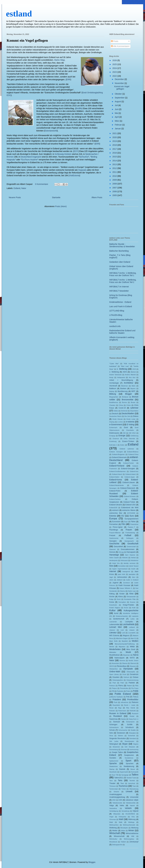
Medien (135, 641)
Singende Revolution (118, 738)
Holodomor (134, 560)
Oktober (119, 94)
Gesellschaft (133, 544)
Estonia (113, 516)
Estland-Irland (117, 474)
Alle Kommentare (120, 46)
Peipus (114, 688)
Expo (126, 522)
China (121, 405)
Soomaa (124, 750)
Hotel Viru (116, 563)
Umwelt (129, 791)
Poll (128, 697)
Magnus (126, 636)
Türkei (124, 789)
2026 (115, 60)
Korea (112, 602)
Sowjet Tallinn (118, 752)
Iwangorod (126, 571)
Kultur (112, 610)
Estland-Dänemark (119, 457)
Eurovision (116, 522)
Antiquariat (121, 377)
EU (123, 516)
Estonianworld (51, 131)
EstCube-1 (113, 445)
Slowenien (116, 747)
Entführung (134, 436)
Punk (116, 702)
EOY (76, 151)
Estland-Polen (115, 491)
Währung (132, 819)
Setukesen (121, 733)
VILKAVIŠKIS (130, 814)
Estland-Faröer (129, 463)
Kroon (126, 608)
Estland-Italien (114, 477)
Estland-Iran (134, 471)
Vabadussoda (117, 803)
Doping (112, 422)
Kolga (111, 599)
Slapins (136, 744)
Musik (128, 652)
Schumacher (123, 730)
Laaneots (135, 616)
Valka (122, 805)
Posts (115, 41)
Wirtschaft (115, 833)
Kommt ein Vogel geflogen (27, 40)
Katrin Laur (132, 591)
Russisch (135, 714)
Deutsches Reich (115, 416)
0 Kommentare (42, 184)
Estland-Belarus (133, 452)
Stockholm (113, 772)
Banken (123, 389)
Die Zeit (127, 416)
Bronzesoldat (128, 400)
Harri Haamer (130, 555)
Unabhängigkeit (116, 794)
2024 (115, 68)
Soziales (113, 758)
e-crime (120, 422)
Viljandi (136, 811)
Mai (117, 113)
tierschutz (132, 783)
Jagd (111, 577)
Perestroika (124, 688)
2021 (115, 133)
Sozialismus (129, 758)
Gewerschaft (131, 547)
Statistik (122, 769)
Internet (113, 571)
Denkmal (124, 411)
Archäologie (114, 383)
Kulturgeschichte (131, 610)
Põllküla (136, 697)
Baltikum (113, 389)
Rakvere (135, 702)
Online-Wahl (115, 672)
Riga (120, 708)
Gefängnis (130, 538)
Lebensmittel (114, 624)
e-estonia (130, 422)
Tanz (111, 781)
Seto (111, 733)
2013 (115, 164)
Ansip (111, 377)
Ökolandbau (122, 666)
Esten (122, 445)
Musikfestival (114, 655)
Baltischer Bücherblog (119, 251)
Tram (134, 786)
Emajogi (112, 436)
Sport (128, 761)
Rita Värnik (131, 708)
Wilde (123, 831)
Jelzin (111, 580)
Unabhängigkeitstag (117, 797)
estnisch (115, 510)
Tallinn (135, 775)
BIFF (133, 391)
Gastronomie (114, 538)
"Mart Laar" (125, 366)
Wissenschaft (119, 836)
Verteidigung (114, 811)
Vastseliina (113, 808)
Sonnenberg (114, 750)
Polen (128, 691)
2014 (115, 161)
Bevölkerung (123, 391)
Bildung (113, 394)
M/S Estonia (114, 636)
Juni (117, 109)
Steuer (133, 769)
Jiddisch (120, 580)
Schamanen (130, 722)
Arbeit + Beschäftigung (121, 380)
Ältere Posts (97, 197)
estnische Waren (129, 510)
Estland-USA (130, 505)
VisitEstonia (74, 175)
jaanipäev (132, 574)
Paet (114, 683)
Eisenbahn (130, 430)
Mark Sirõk (113, 641)
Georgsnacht (129, 541)
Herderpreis (113, 560)
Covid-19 (122, 408)
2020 (115, 137)
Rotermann (122, 711)
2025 (115, 64)
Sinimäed (133, 738)
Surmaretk (135, 772)
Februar (118, 125)
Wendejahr (124, 828)
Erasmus (116, 439)
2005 (115, 195)
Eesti (126, 427)
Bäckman (125, 386)
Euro (132, 516)
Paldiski (132, 683)
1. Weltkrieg (122, 369)
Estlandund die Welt (130, 508)
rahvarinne (125, 702)
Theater (112, 783)
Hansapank (131, 552)
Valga (112, 805)
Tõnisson (113, 786)
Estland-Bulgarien (118, 454)
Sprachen (130, 764)
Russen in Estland (118, 713)
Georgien (113, 541)
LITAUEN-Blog (116, 315)
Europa (113, 519)
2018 (115, 145)
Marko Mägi (59, 60)
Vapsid (132, 805)
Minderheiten (115, 649)
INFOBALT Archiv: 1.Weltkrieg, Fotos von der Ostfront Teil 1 (123, 274)
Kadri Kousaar (124, 585)
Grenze (112, 552)
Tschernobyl (114, 789)
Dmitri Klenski (118, 419)
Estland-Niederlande (116, 485)
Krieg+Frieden (129, 605)
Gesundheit (118, 547)
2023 (115, 72)
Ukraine (116, 792)
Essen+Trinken (128, 441)
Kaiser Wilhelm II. (126, 588)
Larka (132, 619)
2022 (115, 76)
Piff (113, 691)
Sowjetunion (129, 755)
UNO (114, 800)
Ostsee (136, 677)
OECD (112, 666)
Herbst (133, 558)
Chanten (112, 405)
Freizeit (112, 535)
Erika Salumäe (129, 439)
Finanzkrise (134, 524)
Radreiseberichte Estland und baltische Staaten (122, 332)
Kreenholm (113, 605)
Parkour (112, 686)
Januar (118, 129)
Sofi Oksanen (130, 747)
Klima (121, 597)
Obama (125, 663)
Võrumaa (113, 819)
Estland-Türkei (129, 502)
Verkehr (128, 808)
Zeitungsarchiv (117, 845)
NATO (132, 658)
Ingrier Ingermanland (120, 569)
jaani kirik (121, 574)
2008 (115, 184)
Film (123, 524)
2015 (115, 157)
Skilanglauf (114, 744)
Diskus (136, 416)
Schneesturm (114, 727)
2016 (115, 153)
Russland (118, 716)
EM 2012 (132, 433)
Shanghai (132, 733)
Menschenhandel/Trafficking (125, 644)
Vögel (111, 817)
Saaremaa (113, 719)
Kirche (112, 597)
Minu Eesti (131, 649)
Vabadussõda (131, 803)
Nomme (122, 660)
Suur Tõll (115, 775)
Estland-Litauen (129, 482)
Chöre (129, 405)
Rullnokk (133, 711)
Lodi (123, 633)
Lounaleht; (132, 633)
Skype (125, 744)
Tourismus (123, 786)
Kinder (122, 594)
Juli (116, 105)
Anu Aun (132, 377)
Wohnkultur (113, 839)
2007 (115, 188)
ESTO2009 (131, 513)
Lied (122, 630)
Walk (121, 822)
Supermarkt (124, 772)
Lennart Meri (116, 627)
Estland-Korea (116, 480)
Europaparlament (131, 519)
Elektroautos (114, 433)
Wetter (115, 831)
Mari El (133, 638)
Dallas (116, 411)
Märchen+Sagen (122, 638)
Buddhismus (114, 402)
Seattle (133, 730)
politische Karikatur (116, 697)
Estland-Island (130, 474)
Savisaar (117, 722)
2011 (115, 172)
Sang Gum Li (134, 719)
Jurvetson (127, 583)
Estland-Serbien (115, 499)
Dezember (120, 79)
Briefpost (125, 397)
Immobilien (122, 566)
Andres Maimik (130, 375)
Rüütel (132, 716)
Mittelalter (113, 652)
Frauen (129, 530)
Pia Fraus (135, 688)
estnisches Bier (116, 513)
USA (120, 800)
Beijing (112, 391)
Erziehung (113, 441)
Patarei (129, 686)
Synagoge (125, 775)
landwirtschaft (119, 619)
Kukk (134, 608)
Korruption (122, 602)
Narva (136, 655)
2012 (115, 168)
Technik (132, 781)
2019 (115, 141)
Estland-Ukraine (116, 505)
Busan (133, 402)
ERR (68, 80)
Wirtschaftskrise (132, 833)
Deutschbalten (128, 413)
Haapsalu (82, 170)
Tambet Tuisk (131, 778)
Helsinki (125, 558)
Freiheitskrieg (130, 533)
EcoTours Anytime (29, 160)
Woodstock (113, 842)
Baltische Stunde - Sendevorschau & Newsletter (122, 245)
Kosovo (133, 602)
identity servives (129, 563)
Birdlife (79, 108)
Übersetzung (134, 789)
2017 (115, 149)
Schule (112, 730)
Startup (112, 769)
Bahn (134, 386)
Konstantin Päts (130, 599)
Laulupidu (129, 622)
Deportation (134, 411)
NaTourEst (84, 157)
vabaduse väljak (132, 800)
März (117, 121)
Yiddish (123, 842)
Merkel (112, 647)
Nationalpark (119, 658)
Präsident (117, 699)
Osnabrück (134, 674)
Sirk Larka (114, 741)
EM (124, 433)
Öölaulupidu (131, 672)
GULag (121, 552)
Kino (131, 594)
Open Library (114, 674)
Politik (136, 691)
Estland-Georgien (128, 469)
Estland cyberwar (127, 449)
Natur (24, 188)
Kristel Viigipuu (115, 608)
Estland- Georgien (116, 452)
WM (133, 836)
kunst (116, 613)
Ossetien (116, 677)
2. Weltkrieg (114, 372)
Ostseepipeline (118, 680)
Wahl (121, 819)
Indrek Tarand (134, 566)
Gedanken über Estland (120, 262)
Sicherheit (131, 736)
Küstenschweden (122, 616)
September (120, 98)
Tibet (122, 783)
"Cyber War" (114, 364)
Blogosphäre (114, 397)
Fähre (133, 522)
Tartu (120, 780)
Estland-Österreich (128, 488)
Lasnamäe (113, 622)
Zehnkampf (134, 842)
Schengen (113, 725)
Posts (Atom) (61, 206)
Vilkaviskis (117, 814)
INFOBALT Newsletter (119, 291)
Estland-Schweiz (130, 496)
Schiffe (130, 725)
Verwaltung (125, 811)
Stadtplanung (129, 766)
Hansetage (114, 555)
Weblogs (131, 822)
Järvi (134, 577)
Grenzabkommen (128, 549)
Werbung (135, 828)
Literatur (113, 633)
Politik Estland (123, 694)
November (120, 83)
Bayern (133, 389)
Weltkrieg (113, 828)
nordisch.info (115, 326)
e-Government (116, 425)
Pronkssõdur (133, 699)
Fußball (128, 535)
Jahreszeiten (122, 577)
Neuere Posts (15, 197)
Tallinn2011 (119, 778)
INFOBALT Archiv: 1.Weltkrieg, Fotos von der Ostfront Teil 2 (123, 281)
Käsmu (123, 591)
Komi (119, 599)
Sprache (113, 763)
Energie (122, 436)
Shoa (111, 736)
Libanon (112, 630)
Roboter (112, 711)
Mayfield (125, 641)
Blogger (129, 394)
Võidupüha (122, 817)
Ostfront (126, 677)
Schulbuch (129, 727)
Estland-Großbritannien (118, 471)
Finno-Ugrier (118, 527)
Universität (134, 797)
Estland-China (133, 454)
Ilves (111, 566)
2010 (115, 176)
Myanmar (127, 655)
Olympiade (128, 669)
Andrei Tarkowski (115, 375)
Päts (137, 686)
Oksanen (133, 666)
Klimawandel (131, 597)
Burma (124, 402)
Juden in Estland (132, 580)
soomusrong (134, 750)
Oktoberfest (113, 669)
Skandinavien (129, 741)
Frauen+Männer (115, 533)
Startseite (56, 197)
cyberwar (134, 408)
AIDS (125, 372)
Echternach (113, 427)
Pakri (122, 683)
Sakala (123, 719)
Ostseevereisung (132, 680)
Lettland (132, 627)
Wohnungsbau (129, 839)
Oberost (133, 663)
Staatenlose (113, 766)
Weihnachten (114, 825)
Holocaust (124, 560)
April (117, 117)
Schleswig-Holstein (63, 154)
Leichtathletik (128, 624)
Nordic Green (133, 660)
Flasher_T (131, 527)
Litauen (132, 630)
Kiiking (112, 594)
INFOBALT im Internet (119, 287)
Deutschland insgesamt (31, 157)
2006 (115, 191)
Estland (17, 188)
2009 (115, 180)
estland (19, 14)
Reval (111, 708)
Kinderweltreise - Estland (120, 302)
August (118, 101)
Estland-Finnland (117, 466)
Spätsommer (114, 761)
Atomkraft (113, 386)
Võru (133, 817)
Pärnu (121, 686)
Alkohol (133, 372)
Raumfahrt (116, 705)
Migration (122, 647)
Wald (111, 822)
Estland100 (113, 508)
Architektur (129, 383)
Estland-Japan (130, 477)
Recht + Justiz (130, 705)
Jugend (115, 583)
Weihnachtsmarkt (129, 825)
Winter (131, 830)
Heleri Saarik (114, 558)
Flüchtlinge (114, 530)
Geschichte (114, 544)
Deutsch (115, 414)
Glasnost (112, 549)
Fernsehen (114, 524)
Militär (132, 647)
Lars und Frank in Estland (121, 306)
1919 (134, 369)
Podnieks (120, 691)
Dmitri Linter (131, 419)
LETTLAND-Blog (117, 311)
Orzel (124, 674)
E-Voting (130, 425)
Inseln (133, 569)
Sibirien (120, 736)
